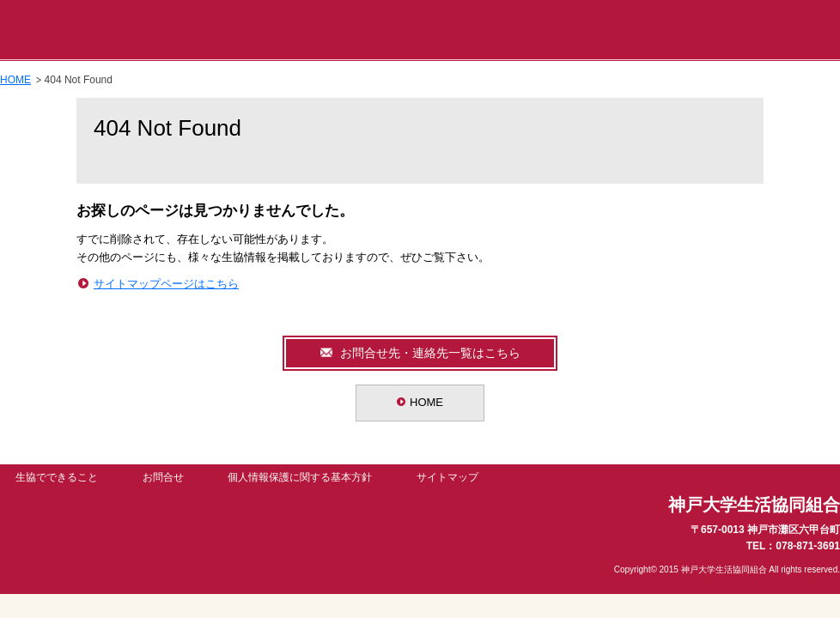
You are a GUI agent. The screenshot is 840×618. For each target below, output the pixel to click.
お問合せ (163, 477)
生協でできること (57, 477)
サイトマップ (447, 477)
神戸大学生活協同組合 (128, 30)
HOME (15, 80)
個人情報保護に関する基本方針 (300, 477)
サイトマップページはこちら (166, 284)
